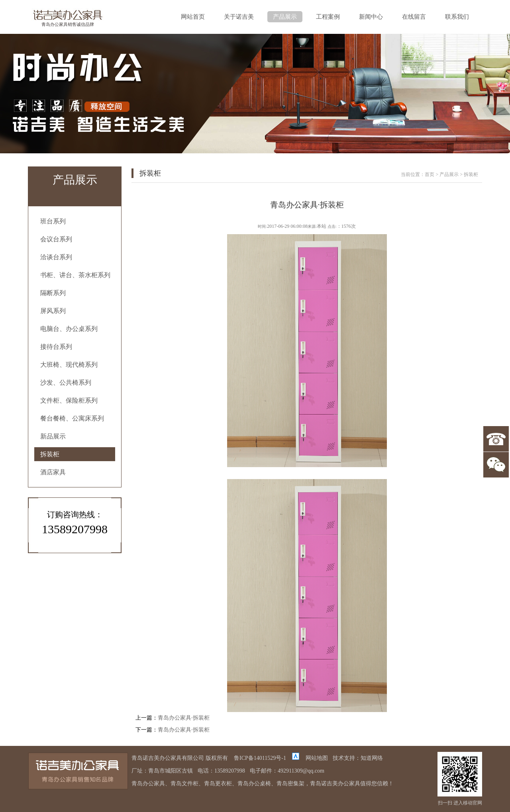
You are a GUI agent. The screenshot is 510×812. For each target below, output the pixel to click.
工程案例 (328, 17)
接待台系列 (56, 347)
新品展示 (53, 436)
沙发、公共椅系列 (66, 383)
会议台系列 (56, 239)
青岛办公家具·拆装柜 (184, 718)
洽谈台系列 (56, 257)
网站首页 (193, 17)
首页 (430, 174)
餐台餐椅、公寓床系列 (72, 418)
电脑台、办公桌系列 (69, 329)
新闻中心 (371, 17)
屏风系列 (53, 311)
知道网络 (372, 758)
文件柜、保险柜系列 (69, 400)
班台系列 (53, 221)
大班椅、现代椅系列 (69, 365)
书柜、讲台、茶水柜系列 (75, 275)
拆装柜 (50, 454)
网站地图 (317, 758)
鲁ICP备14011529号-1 (260, 758)
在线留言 (414, 17)
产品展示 (285, 17)
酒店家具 (53, 472)
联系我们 (457, 17)
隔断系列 (53, 293)
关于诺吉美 (239, 17)
